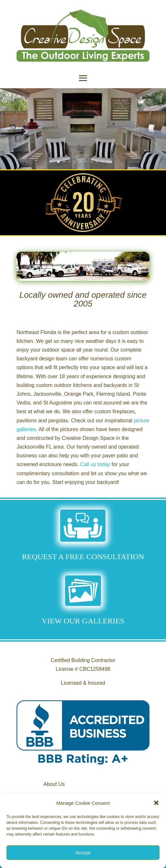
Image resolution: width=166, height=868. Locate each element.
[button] (156, 803)
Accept (83, 853)
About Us (54, 784)
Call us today (95, 464)
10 (108, 162)
